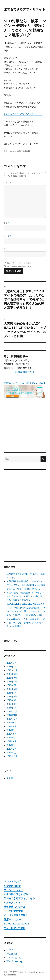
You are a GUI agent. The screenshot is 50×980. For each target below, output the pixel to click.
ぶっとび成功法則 (13, 911)
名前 (7, 223)
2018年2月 (12, 704)
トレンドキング (12, 882)
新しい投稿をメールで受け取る (19, 266)
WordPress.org (15, 961)
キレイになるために (15, 928)
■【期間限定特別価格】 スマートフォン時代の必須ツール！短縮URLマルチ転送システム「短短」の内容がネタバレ (26, 585)
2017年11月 (12, 715)
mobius (11, 151)
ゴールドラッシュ (13, 890)
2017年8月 (12, 726)
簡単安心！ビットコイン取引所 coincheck (25, 383)
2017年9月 (12, 723)
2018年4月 (12, 696)
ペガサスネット (12, 903)
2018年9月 (12, 678)
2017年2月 (12, 749)
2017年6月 (12, 734)
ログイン (11, 950)
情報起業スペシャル (15, 907)
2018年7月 (12, 685)
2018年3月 (12, 700)
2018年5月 (12, 693)
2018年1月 (12, 708)
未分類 (10, 778)
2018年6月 (12, 689)
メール (8, 236)
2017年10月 (12, 719)
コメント (8, 182)
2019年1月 (11, 663)
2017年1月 (11, 753)
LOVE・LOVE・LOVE (16, 924)
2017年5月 (12, 738)
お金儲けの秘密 (12, 886)
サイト (7, 249)
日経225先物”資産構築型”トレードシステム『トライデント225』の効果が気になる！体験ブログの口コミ (25, 596)
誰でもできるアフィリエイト (25, 9)
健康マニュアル (12, 919)
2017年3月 (12, 745)
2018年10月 (12, 674)
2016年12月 (12, 756)
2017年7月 (12, 730)
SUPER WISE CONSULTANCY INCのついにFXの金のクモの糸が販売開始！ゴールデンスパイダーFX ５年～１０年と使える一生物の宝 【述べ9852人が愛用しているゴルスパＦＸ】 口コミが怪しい (26, 611)
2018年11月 (12, 670)
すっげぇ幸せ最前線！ (16, 915)
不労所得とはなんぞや (16, 894)
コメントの (14, 958)
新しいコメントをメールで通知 (19, 263)
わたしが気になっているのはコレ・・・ (23, 114)
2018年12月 (12, 667)
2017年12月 (12, 711)
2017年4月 (12, 741)
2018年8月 (12, 682)
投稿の (12, 954)
